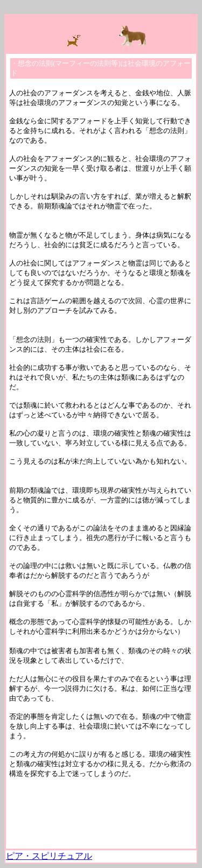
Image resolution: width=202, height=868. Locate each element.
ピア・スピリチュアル (49, 856)
